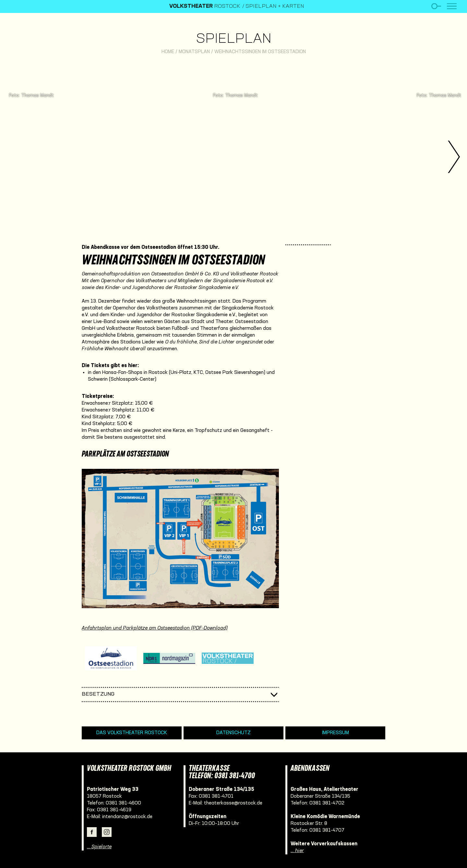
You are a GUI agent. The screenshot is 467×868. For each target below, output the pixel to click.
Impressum (335, 733)
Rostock (205, 6)
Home (168, 52)
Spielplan (234, 39)
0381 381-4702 (327, 803)
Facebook (92, 832)
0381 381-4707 (327, 830)
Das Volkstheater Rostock (132, 733)
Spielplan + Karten (275, 6)
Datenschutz (233, 733)
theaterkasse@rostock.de (233, 803)
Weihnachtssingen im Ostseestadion (260, 52)
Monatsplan (194, 52)
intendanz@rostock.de (127, 817)
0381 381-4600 (123, 803)
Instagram (107, 832)
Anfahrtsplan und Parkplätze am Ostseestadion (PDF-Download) (155, 628)
